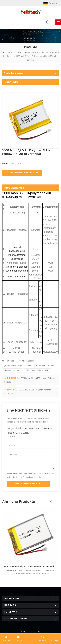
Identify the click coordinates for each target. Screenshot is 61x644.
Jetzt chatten (31, 639)
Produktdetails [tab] (30, 188)
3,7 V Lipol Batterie (26, 361)
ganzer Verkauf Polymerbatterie (18, 366)
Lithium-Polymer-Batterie (27, 52)
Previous (50, 500)
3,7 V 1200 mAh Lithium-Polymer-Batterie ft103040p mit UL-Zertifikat (30, 566)
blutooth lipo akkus (13, 370)
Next (56, 500)
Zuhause (7, 52)
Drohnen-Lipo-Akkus (45, 366)
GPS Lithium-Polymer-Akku (38, 370)
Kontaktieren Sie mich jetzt (22, 173)
